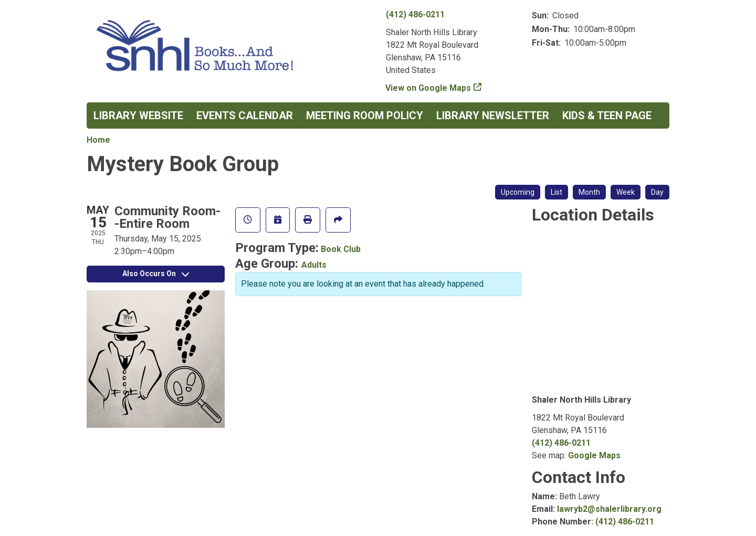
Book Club (341, 249)
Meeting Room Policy (365, 115)
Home (98, 140)
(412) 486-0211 (415, 14)
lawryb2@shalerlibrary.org (609, 509)
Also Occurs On (156, 274)
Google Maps (594, 455)
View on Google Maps (428, 88)
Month (589, 192)
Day (657, 192)
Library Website (138, 115)
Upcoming (518, 192)
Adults (314, 265)
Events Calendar (245, 115)
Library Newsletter (493, 115)
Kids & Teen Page (607, 115)
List (556, 192)
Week (626, 192)
